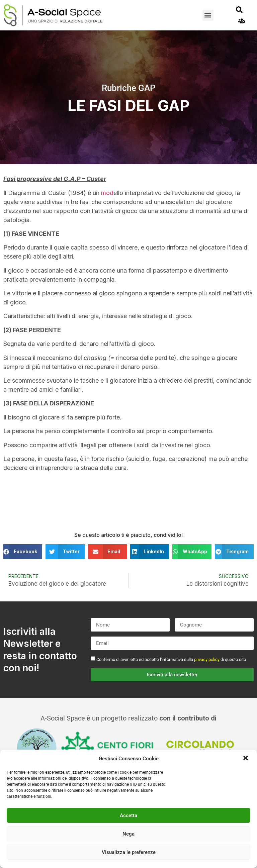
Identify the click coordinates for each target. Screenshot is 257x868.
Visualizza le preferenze (129, 852)
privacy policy (207, 659)
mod (107, 193)
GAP (147, 88)
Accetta (128, 815)
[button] (246, 759)
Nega (128, 834)
